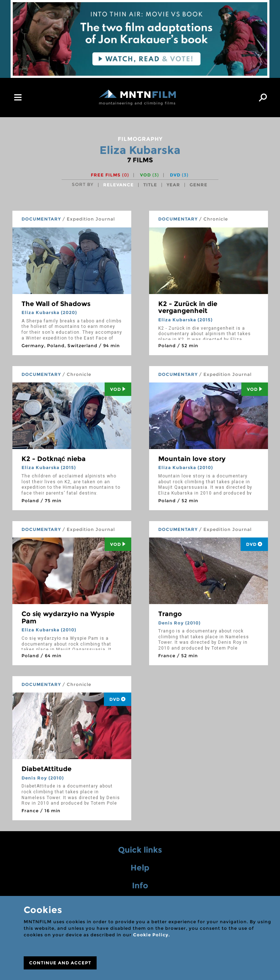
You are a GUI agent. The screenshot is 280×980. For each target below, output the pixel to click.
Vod (118, 389)
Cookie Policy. (151, 935)
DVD (179, 175)
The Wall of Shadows (56, 304)
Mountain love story (192, 459)
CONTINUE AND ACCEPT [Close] (60, 963)
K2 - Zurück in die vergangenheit (188, 308)
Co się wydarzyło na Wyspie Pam (68, 618)
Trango (170, 614)
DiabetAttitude (46, 769)
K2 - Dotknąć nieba (54, 459)
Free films (110, 175)
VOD (149, 175)
